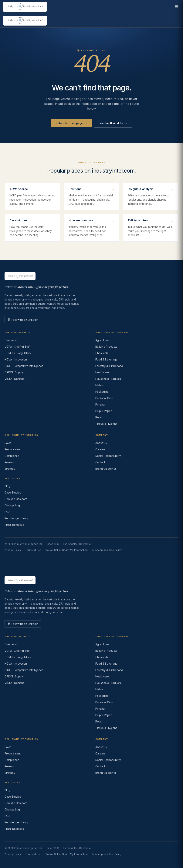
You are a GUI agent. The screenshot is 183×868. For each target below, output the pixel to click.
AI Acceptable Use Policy (107, 550)
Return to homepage (71, 123)
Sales (8, 443)
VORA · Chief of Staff (17, 347)
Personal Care (104, 398)
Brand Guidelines (106, 469)
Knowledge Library (16, 518)
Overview (11, 340)
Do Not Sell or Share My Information (67, 550)
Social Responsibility (108, 456)
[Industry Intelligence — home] (25, 7)
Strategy (10, 469)
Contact (100, 462)
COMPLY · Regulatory (18, 353)
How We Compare (16, 499)
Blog (7, 486)
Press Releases (14, 525)
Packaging (102, 392)
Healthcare (102, 372)
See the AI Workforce (113, 123)
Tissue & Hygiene (106, 424)
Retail (99, 417)
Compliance (12, 456)
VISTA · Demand (15, 379)
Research (10, 462)
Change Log (12, 505)
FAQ (7, 512)
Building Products (106, 347)
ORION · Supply (14, 372)
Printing (100, 404)
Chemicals (102, 353)
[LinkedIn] (23, 320)
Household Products (108, 379)
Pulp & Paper (103, 411)
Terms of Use (33, 550)
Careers (100, 449)
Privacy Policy (13, 550)
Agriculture (102, 340)
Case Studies (13, 492)
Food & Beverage (106, 359)
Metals (99, 385)
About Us (101, 443)
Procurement (13, 449)
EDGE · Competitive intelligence (24, 366)
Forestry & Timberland (109, 366)
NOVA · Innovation (16, 359)
